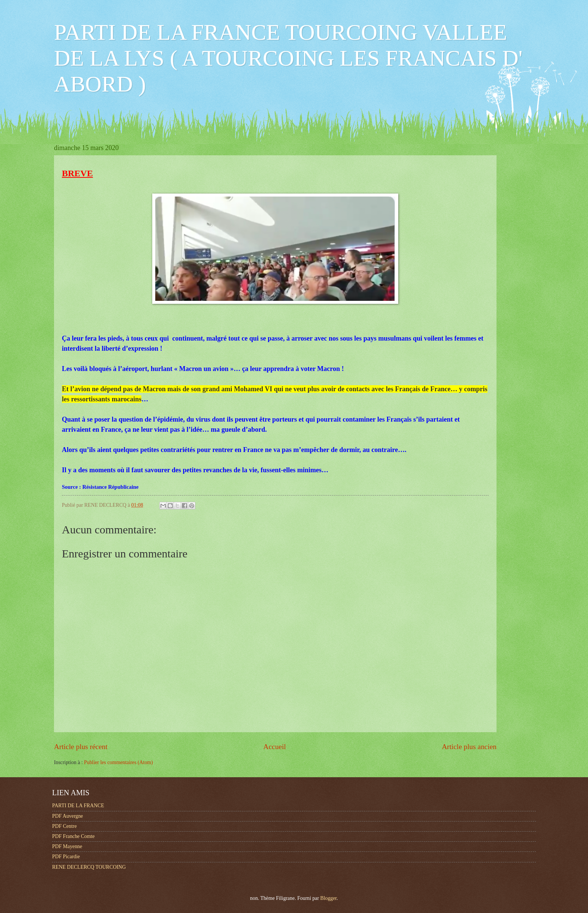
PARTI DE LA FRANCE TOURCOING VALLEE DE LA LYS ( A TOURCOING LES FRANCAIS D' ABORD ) (288, 58)
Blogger (328, 898)
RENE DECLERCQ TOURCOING (89, 867)
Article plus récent (81, 747)
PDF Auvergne (67, 816)
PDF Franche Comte (73, 836)
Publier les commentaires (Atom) (118, 762)
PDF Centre (64, 826)
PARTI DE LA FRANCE (78, 806)
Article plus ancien (469, 747)
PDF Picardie (66, 857)
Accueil (274, 747)
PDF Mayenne (67, 846)
